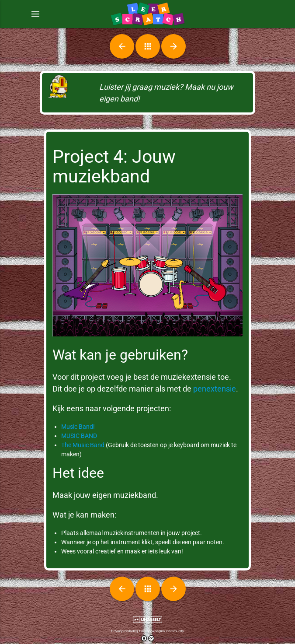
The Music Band (83, 445)
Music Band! (78, 427)
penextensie (215, 389)
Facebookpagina (152, 631)
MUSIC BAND (79, 436)
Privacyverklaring (124, 631)
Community (175, 631)
